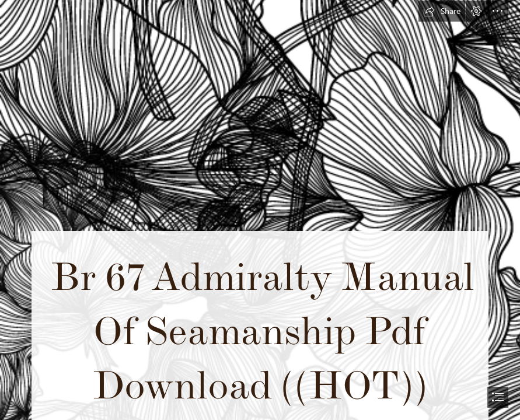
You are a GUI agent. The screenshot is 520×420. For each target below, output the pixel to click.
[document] (260, 210)
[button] (442, 11)
